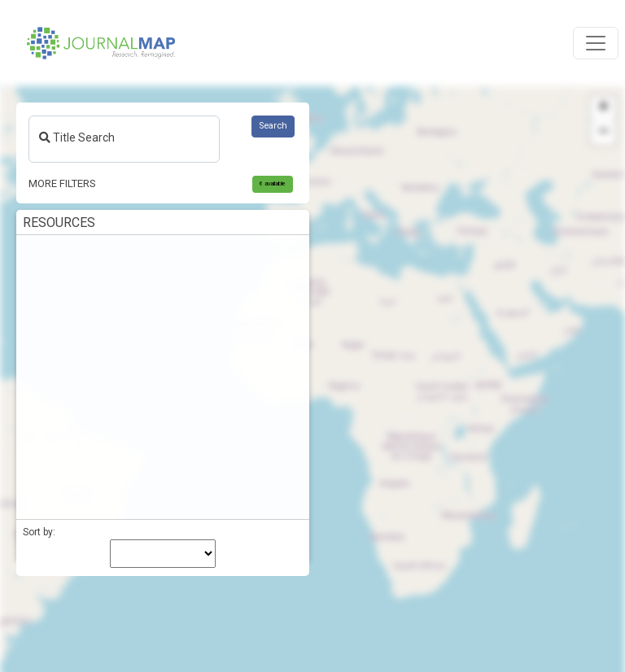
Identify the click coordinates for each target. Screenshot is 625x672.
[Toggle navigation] (596, 43)
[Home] (101, 43)
